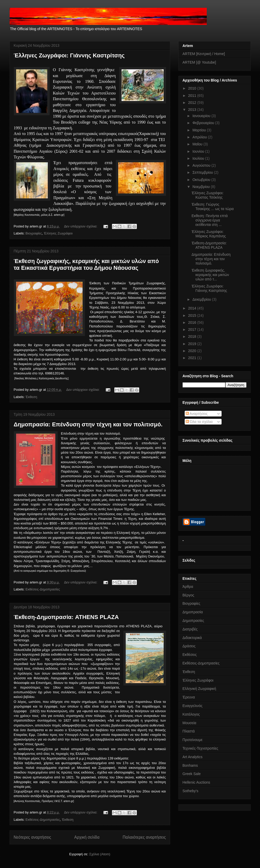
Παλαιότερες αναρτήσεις (144, 837)
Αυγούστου (202, 165)
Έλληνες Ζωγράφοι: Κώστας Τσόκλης (207, 195)
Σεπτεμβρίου (203, 172)
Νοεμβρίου (202, 187)
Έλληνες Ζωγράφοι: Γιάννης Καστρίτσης (69, 55)
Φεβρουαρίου (204, 123)
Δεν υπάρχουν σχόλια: (81, 226)
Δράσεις (189, 646)
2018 (193, 337)
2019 (193, 344)
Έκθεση (31, 397)
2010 (193, 88)
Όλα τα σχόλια (199, 422)
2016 (193, 322)
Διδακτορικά (192, 638)
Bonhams (190, 765)
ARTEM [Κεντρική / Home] (204, 54)
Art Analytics (193, 757)
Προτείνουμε (193, 740)
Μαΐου (198, 144)
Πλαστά (189, 731)
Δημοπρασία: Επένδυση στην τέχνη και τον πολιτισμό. (88, 424)
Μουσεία (189, 723)
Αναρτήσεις (197, 414)
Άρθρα (188, 587)
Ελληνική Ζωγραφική (199, 689)
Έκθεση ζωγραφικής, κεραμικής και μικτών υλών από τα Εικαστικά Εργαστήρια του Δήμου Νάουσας (86, 264)
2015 (193, 315)
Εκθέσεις (190, 655)
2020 (193, 351)
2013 (193, 110)
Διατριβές (190, 629)
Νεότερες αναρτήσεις (32, 837)
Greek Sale (192, 774)
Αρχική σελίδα (87, 837)
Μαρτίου (200, 130)
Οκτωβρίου (202, 180)
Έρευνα (189, 697)
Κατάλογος (191, 714)
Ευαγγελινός (193, 706)
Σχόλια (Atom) (100, 854)
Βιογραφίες (34, 233)
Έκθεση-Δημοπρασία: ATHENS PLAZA (66, 617)
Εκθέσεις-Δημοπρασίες (43, 589)
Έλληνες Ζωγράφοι (58, 233)
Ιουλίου (199, 158)
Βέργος (188, 595)
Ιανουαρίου (202, 116)
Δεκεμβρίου (202, 299)
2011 (193, 96)
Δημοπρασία (193, 612)
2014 (193, 308)
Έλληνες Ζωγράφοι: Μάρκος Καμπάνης (209, 234)
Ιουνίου (199, 151)
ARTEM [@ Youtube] (199, 62)
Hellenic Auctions (196, 782)
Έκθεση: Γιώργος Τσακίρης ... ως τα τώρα (212, 207)
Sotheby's (191, 791)
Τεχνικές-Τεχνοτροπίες (200, 748)
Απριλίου (200, 137)
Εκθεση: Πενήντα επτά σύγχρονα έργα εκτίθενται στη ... (209, 220)
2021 (193, 358)
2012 (193, 103)
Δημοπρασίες (193, 621)
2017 (193, 329)
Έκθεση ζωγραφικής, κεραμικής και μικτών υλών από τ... (210, 275)
